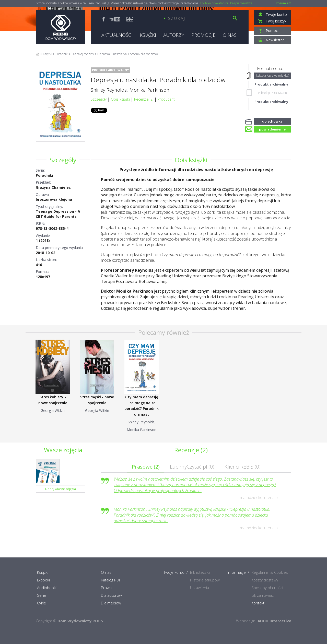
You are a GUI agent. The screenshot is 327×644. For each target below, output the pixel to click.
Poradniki (44, 175)
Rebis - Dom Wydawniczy (60, 27)
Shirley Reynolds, (109, 90)
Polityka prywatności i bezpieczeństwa (226, 3)
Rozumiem (284, 3)
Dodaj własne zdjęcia (61, 489)
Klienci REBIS (243, 467)
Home (38, 54)
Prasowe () (146, 467)
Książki (48, 54)
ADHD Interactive (274, 621)
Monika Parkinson (149, 90)
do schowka (272, 121)
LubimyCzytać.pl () (192, 467)
